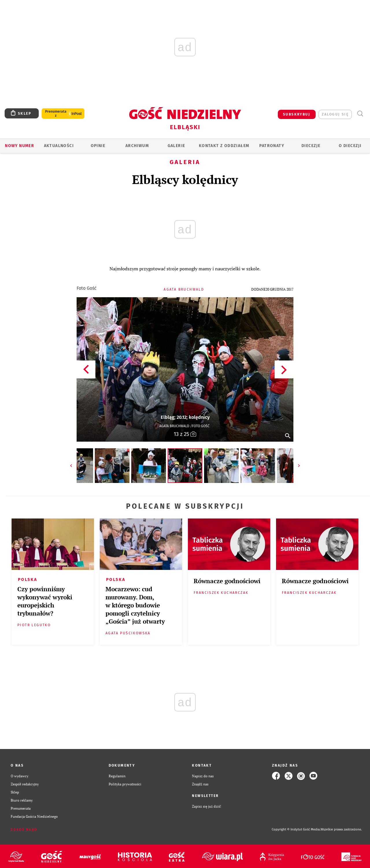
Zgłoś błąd (24, 830)
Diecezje (311, 146)
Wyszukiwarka (360, 114)
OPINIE (98, 146)
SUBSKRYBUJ (297, 114)
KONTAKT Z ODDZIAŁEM (224, 146)
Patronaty (272, 146)
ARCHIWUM (137, 146)
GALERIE (176, 146)
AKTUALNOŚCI (59, 146)
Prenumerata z (56, 114)
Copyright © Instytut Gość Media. (296, 829)
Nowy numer (20, 146)
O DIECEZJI (350, 146)
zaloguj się (335, 114)
